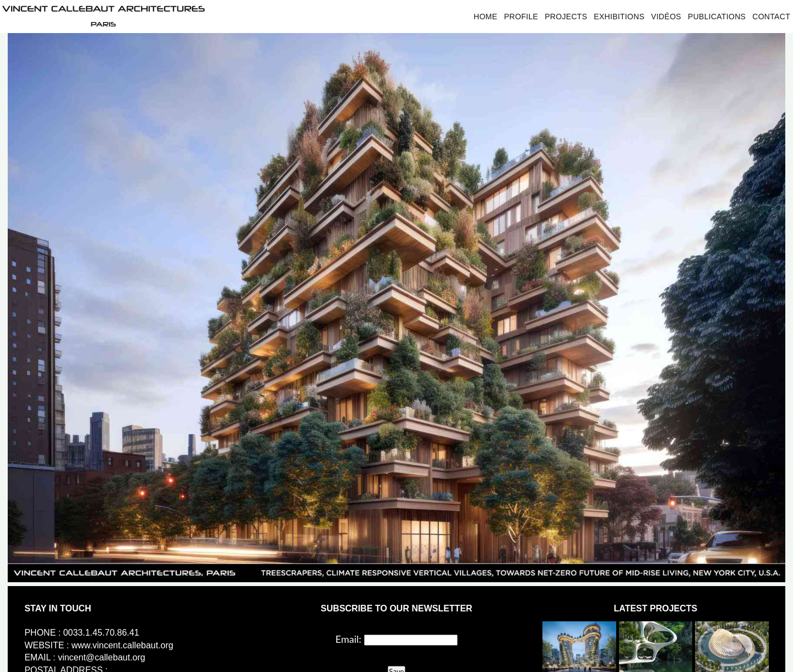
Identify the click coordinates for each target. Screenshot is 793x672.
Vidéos (666, 17)
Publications (717, 17)
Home (485, 17)
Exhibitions (619, 17)
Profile (521, 17)
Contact (771, 17)
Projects (566, 17)
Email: (348, 639)
